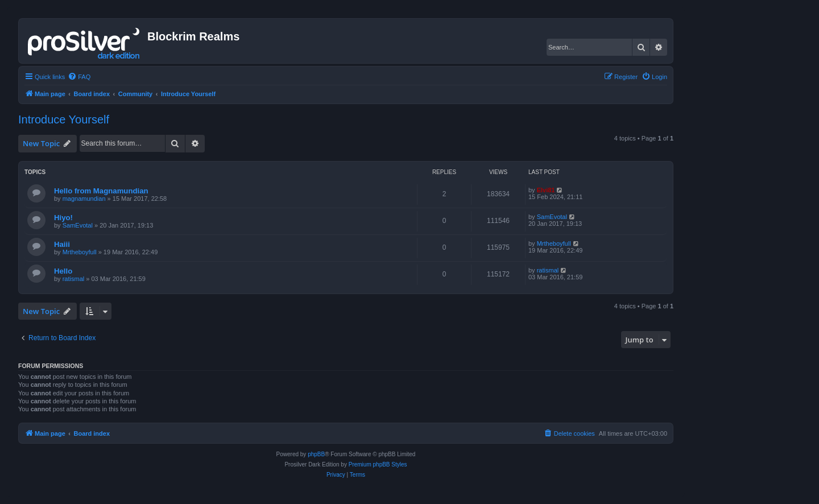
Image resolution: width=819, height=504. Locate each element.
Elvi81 (546, 190)
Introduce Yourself (64, 119)
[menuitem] (79, 77)
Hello (63, 271)
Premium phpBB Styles (378, 464)
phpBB (316, 454)
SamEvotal (78, 225)
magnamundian (84, 199)
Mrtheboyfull (80, 252)
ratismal (74, 279)
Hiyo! (63, 218)
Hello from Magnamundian (101, 191)
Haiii (62, 244)
